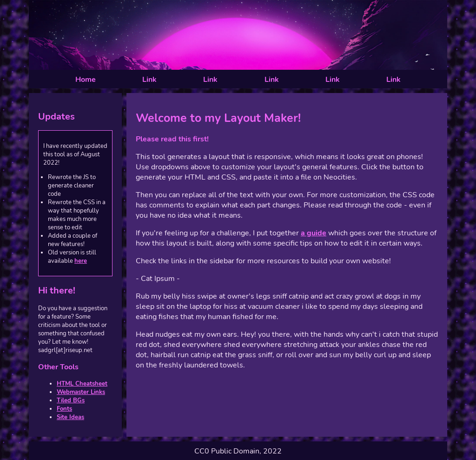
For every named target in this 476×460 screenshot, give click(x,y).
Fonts (64, 409)
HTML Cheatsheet (82, 384)
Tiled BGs (71, 400)
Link (149, 80)
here (81, 261)
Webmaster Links (81, 392)
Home (86, 80)
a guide (314, 233)
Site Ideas (70, 417)
